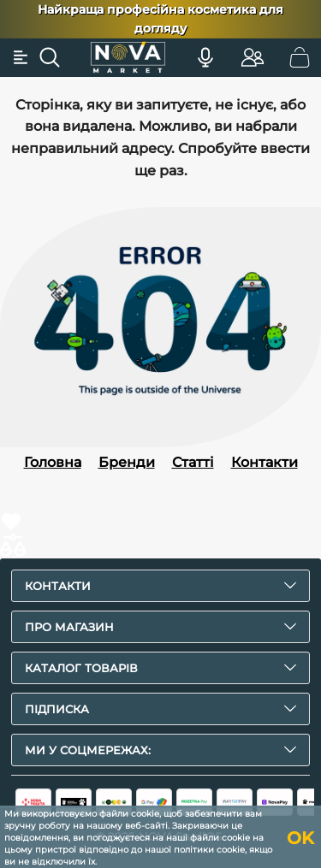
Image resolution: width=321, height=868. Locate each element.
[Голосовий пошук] (205, 57)
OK (300, 838)
